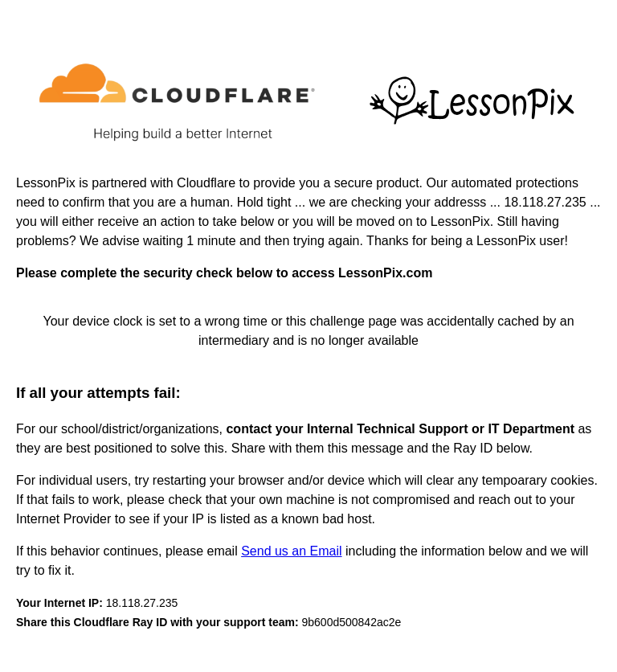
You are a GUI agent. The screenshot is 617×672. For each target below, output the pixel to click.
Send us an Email (291, 551)
